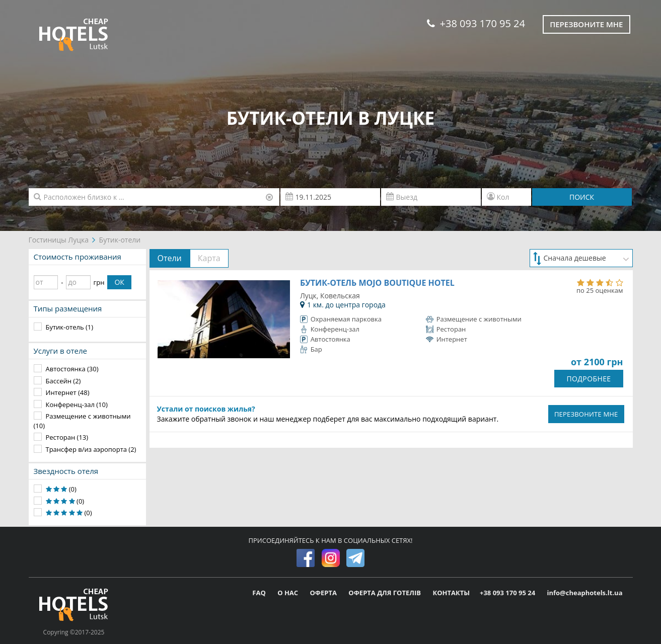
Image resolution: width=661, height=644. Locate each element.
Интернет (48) (68, 392)
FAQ (260, 593)
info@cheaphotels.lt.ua (584, 593)
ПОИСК (582, 197)
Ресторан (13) (67, 437)
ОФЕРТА (324, 593)
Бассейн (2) (63, 381)
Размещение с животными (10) (82, 421)
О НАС (288, 593)
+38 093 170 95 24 (476, 23)
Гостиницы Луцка (59, 240)
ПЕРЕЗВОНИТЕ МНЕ (586, 414)
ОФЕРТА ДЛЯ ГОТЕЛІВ (385, 593)
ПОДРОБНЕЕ (589, 379)
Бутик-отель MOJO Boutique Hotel (377, 283)
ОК (119, 282)
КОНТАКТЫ (451, 593)
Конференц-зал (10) (77, 405)
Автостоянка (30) (72, 369)
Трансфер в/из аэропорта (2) (91, 449)
